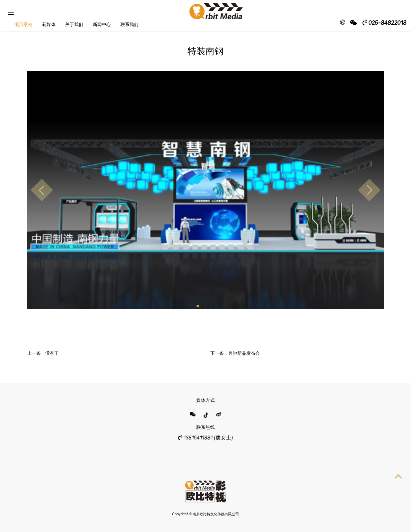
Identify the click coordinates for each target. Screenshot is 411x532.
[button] (42, 190)
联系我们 (129, 24)
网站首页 (65, 406)
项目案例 (23, 24)
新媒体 (49, 24)
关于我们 (74, 24)
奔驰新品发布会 (244, 353)
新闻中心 (102, 24)
